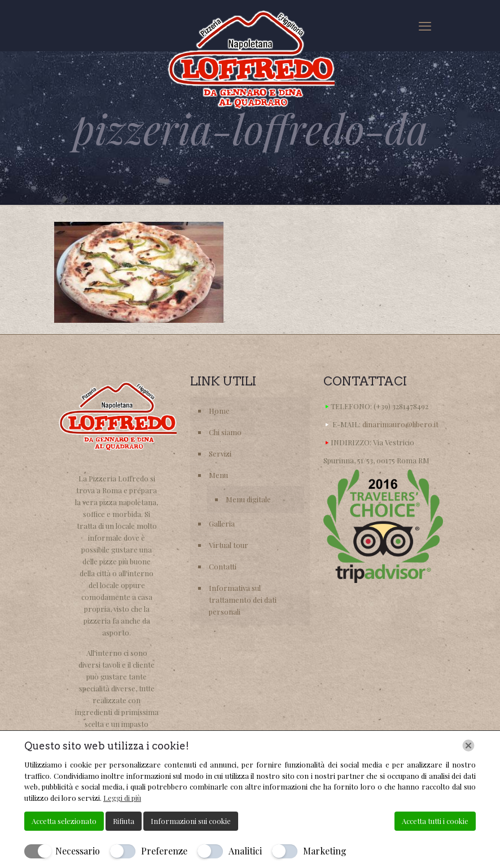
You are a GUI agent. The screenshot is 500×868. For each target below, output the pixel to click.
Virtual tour (229, 545)
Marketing (325, 851)
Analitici (245, 851)
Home (219, 411)
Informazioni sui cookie (191, 821)
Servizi (220, 453)
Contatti (223, 566)
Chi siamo (225, 432)
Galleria (222, 523)
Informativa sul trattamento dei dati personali (243, 600)
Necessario (78, 851)
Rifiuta (124, 821)
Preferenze (164, 851)
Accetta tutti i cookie (435, 821)
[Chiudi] (468, 746)
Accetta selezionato (64, 821)
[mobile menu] (425, 25)
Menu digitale (248, 499)
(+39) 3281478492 (401, 406)
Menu (218, 475)
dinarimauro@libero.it (400, 424)
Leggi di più (122, 798)
